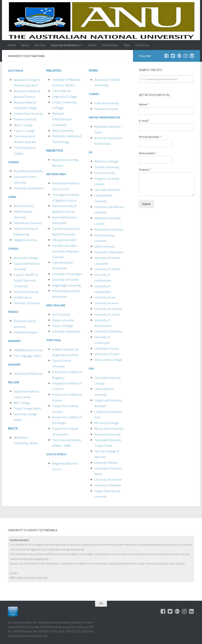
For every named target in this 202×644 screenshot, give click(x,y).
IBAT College (22, 403)
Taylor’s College (24, 131)
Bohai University (24, 206)
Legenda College (65, 97)
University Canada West (29, 188)
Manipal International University (62, 119)
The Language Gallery (28, 356)
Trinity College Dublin (27, 408)
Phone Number (150, 137)
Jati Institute (62, 91)
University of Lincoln (107, 314)
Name (144, 104)
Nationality (148, 153)
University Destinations (65, 45)
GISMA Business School (28, 350)
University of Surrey (107, 348)
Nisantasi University (106, 109)
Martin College (23, 125)
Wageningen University (67, 285)
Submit (146, 204)
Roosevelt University (108, 434)
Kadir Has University (107, 103)
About (25, 45)
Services (40, 45)
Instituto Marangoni (26, 332)
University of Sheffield (108, 331)
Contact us (142, 45)
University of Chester (108, 269)
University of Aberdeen (109, 252)
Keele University (105, 173)
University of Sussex (107, 354)
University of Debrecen (28, 373)
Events (92, 45)
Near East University (26, 292)
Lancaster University (107, 190)
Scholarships (110, 45)
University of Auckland (66, 331)
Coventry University (107, 167)
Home (12, 45)
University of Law (105, 297)
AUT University (61, 314)
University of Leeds (106, 303)
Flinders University (25, 119)
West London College (108, 360)
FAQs (127, 45)
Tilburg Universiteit (64, 240)
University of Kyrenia (27, 303)
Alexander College (26, 258)
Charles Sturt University (29, 114)
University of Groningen (67, 274)
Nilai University (63, 131)
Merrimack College (107, 423)
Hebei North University (28, 223)
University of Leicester (108, 309)
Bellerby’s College (106, 161)
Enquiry (145, 169)
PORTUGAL (54, 340)
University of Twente (65, 280)
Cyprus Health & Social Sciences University (26, 280)
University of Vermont (108, 480)
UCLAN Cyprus (23, 297)
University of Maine (106, 463)
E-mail (144, 121)
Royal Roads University (28, 171)
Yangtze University (25, 240)
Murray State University (109, 429)
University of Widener (108, 485)
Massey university (63, 320)
